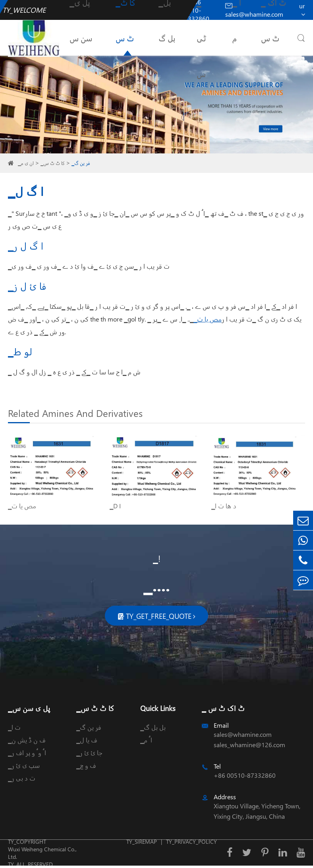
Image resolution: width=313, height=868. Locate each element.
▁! (157, 558)
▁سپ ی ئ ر (24, 765)
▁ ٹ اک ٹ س (223, 708)
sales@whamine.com (243, 734)
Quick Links (158, 708)
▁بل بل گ (153, 727)
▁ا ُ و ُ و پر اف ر (27, 753)
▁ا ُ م (146, 740)
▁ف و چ (86, 765)
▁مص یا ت (208, 319)
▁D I (115, 506)
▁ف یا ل (87, 740)
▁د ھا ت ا (224, 506)
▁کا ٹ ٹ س (53, 163)
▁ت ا (14, 727)
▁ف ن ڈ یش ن (27, 740)
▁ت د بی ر (22, 778)
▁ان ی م (26, 163)
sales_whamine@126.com (249, 745)
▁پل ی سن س (29, 708)
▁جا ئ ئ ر (89, 753)
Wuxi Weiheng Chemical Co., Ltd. (42, 853)
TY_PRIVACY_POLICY (191, 842)
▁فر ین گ (81, 163)
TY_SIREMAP (142, 842)
